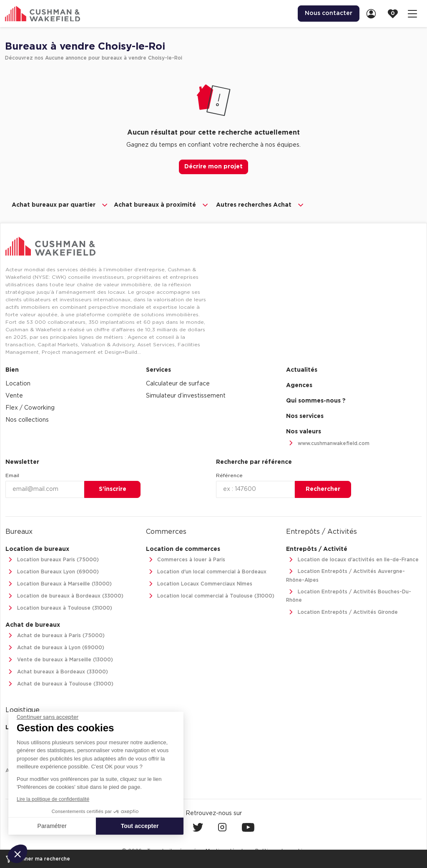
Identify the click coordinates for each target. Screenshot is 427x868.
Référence (229, 475)
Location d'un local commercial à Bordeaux (206, 572)
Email (12, 475)
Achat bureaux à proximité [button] (162, 205)
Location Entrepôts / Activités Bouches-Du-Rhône (349, 595)
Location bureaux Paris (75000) (52, 560)
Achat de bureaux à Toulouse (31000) (59, 684)
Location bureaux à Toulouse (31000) (59, 608)
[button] (18, 854)
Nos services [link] (305, 416)
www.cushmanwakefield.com (328, 444)
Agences (299, 385)
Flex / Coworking (30, 408)
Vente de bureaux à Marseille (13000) (59, 660)
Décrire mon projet (213, 167)
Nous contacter (329, 13)
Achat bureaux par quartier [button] (60, 205)
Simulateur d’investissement (186, 396)
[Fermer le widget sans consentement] (48, 717)
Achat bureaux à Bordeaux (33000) (57, 672)
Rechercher (323, 489)
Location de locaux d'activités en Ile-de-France (352, 560)
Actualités (302, 370)
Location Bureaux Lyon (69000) (52, 572)
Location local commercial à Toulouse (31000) (210, 596)
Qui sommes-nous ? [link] (316, 401)
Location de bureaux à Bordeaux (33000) (64, 596)
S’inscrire (113, 489)
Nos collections (27, 420)
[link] (374, 14)
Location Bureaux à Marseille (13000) (59, 584)
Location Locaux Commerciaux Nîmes (199, 584)
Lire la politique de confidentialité (53, 799)
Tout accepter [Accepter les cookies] (140, 826)
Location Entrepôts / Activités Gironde (342, 612)
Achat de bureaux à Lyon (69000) (55, 648)
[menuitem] (329, 14)
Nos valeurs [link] (304, 432)
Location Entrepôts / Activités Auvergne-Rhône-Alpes (345, 575)
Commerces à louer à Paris (186, 560)
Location (18, 384)
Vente (14, 396)
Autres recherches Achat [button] (260, 205)
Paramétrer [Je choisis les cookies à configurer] (52, 826)
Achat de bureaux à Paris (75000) (55, 636)
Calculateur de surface (178, 384)
